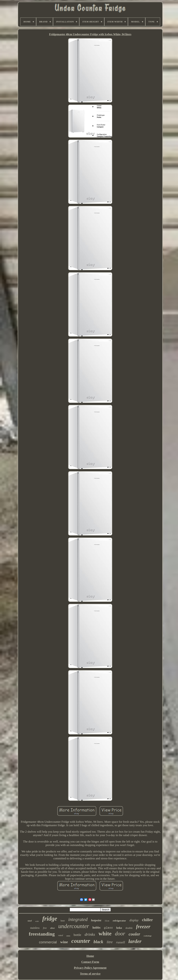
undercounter (74, 926)
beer (63, 921)
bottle (77, 935)
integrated (78, 919)
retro (68, 936)
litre (110, 942)
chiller (147, 920)
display (134, 920)
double (129, 928)
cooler (134, 934)
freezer (143, 927)
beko (119, 928)
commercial (48, 942)
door (120, 934)
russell (121, 942)
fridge (50, 919)
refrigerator (119, 921)
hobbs (96, 928)
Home (90, 956)
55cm (107, 921)
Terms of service (90, 974)
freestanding (42, 934)
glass (108, 928)
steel (30, 921)
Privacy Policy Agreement (90, 968)
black (98, 942)
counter (81, 941)
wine (64, 942)
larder (135, 941)
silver (53, 928)
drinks (90, 934)
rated (61, 935)
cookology (148, 936)
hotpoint (96, 920)
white (105, 933)
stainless (35, 928)
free (45, 928)
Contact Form (90, 962)
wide (37, 921)
